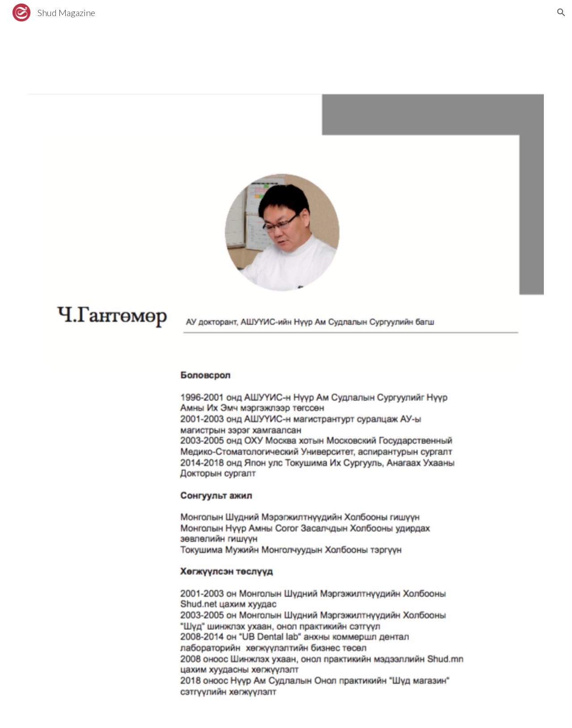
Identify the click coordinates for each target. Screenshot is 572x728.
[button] (561, 13)
